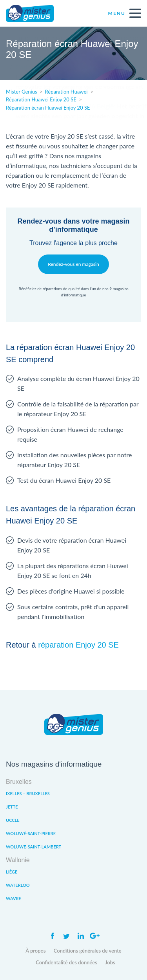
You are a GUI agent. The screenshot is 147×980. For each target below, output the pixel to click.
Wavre (14, 898)
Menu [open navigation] (125, 13)
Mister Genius (35, 13)
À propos (36, 951)
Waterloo (18, 885)
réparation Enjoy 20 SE (78, 645)
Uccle (13, 820)
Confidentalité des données (66, 962)
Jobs (110, 962)
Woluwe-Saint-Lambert (34, 847)
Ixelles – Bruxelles (28, 793)
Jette (12, 807)
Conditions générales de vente (88, 951)
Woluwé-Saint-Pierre (31, 833)
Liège (12, 872)
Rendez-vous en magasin (73, 264)
